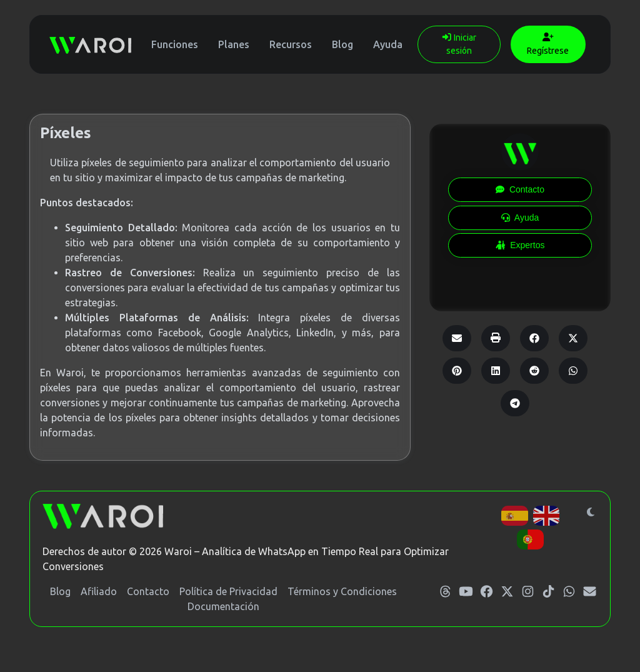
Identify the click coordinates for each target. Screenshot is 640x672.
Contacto (148, 591)
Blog (342, 44)
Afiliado (99, 591)
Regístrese (548, 44)
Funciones (175, 44)
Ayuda (388, 44)
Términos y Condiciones (342, 591)
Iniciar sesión (459, 44)
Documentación (223, 606)
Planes (234, 44)
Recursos (291, 44)
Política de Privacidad (228, 591)
